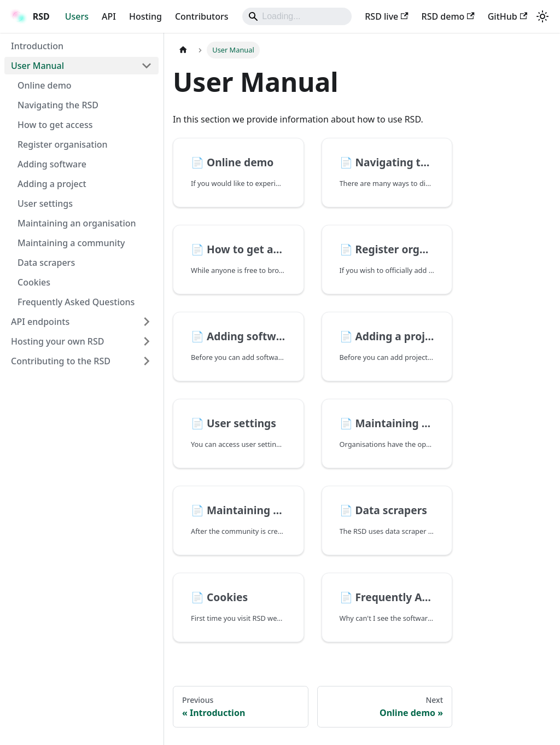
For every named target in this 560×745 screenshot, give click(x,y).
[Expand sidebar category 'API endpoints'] (147, 322)
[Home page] (183, 50)
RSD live (386, 16)
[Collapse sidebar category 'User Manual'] (147, 66)
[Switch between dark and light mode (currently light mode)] (542, 16)
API (109, 16)
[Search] (297, 16)
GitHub (507, 16)
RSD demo (448, 16)
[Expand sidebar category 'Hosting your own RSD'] (147, 341)
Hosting (145, 16)
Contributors (202, 16)
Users (77, 16)
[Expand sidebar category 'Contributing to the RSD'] (147, 361)
